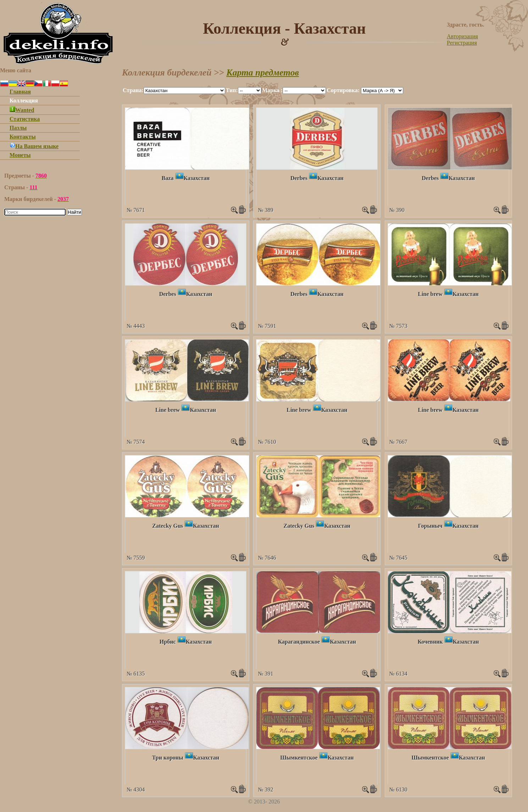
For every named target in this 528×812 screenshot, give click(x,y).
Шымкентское (299, 758)
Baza (168, 178)
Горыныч (430, 526)
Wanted (22, 110)
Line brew (430, 294)
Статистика (25, 119)
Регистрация (462, 43)
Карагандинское (299, 642)
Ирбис (168, 642)
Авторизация (462, 36)
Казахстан (197, 178)
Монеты (20, 155)
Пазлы (18, 128)
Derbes (299, 178)
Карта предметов (263, 72)
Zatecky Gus (168, 526)
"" (184, 91)
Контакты (23, 137)
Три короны (168, 758)
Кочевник (430, 642)
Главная (20, 92)
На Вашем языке (34, 146)
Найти (74, 212)
